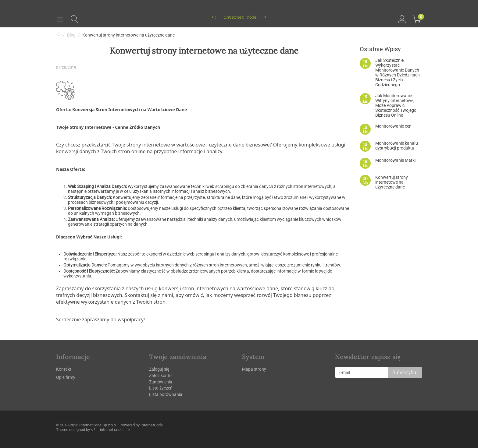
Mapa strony (254, 369)
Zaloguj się (159, 369)
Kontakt (64, 369)
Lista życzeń (161, 388)
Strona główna (59, 35)
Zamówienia (161, 382)
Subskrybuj (405, 372)
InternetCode (152, 425)
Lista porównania (166, 394)
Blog (71, 35)
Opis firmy (66, 377)
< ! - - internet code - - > (110, 430)
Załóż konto (160, 376)
